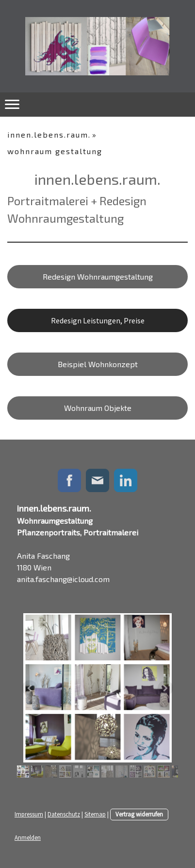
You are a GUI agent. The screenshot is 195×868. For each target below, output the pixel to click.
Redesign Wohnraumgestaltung (98, 276)
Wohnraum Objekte (98, 408)
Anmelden (28, 837)
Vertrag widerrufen (139, 814)
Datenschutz (64, 814)
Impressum (29, 814)
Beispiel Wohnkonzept (98, 364)
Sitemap (95, 814)
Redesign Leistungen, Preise (98, 320)
